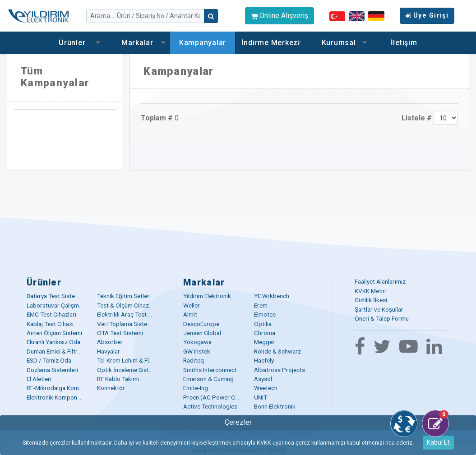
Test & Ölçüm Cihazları (127, 305)
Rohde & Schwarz (277, 351)
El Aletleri (39, 379)
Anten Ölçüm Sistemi (54, 333)
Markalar (137, 43)
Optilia (263, 324)
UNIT (261, 397)
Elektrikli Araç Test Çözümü (134, 314)
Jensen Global (202, 333)
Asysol (263, 379)
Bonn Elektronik (275, 406)
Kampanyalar (203, 43)
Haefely (264, 360)
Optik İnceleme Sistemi (128, 370)
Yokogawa (197, 342)
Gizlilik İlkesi (371, 300)
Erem (261, 305)
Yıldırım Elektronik (207, 296)
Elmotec (265, 314)
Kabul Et (438, 442)
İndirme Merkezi (271, 43)
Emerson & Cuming (208, 379)
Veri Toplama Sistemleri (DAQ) (138, 324)
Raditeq (194, 360)
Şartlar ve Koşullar (379, 309)
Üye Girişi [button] (427, 16)
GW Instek (197, 351)
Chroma (265, 333)
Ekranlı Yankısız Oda (53, 342)
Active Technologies (210, 406)
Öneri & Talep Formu (382, 318)
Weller (192, 305)
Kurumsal (339, 43)
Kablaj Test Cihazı (50, 324)
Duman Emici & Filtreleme (60, 351)
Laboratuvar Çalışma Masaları (66, 305)
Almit (190, 314)
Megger (264, 342)
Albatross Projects (280, 370)
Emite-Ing (196, 388)
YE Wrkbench (272, 296)
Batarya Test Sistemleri (57, 296)
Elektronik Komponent (56, 397)
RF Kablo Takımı (118, 379)
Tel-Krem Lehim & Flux (126, 360)
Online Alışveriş (280, 16)
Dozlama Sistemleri (52, 370)
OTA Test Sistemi (120, 333)
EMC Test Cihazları (51, 314)
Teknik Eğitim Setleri (124, 296)
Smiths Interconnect (210, 370)
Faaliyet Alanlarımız (380, 281)
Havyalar (109, 351)
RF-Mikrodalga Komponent (62, 388)
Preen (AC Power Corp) (215, 397)
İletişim (404, 43)
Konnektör (111, 388)
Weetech (266, 388)
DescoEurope (201, 324)
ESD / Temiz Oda (49, 360)
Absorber (110, 342)
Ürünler (72, 43)
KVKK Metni (370, 291)
